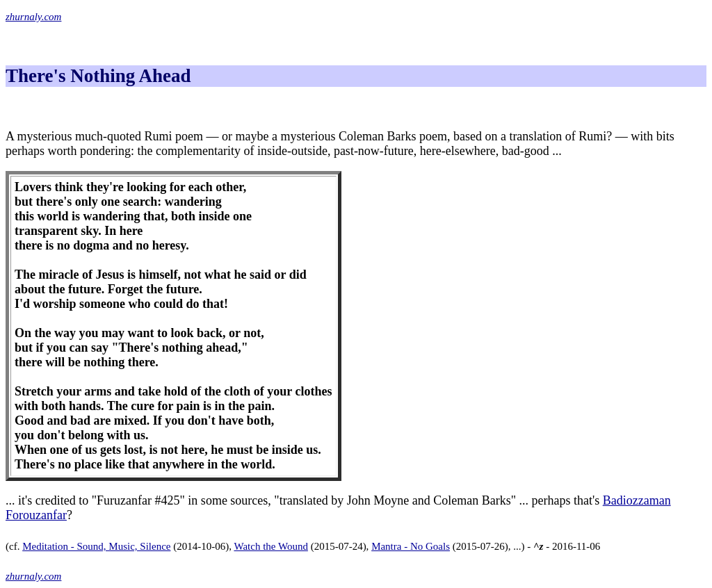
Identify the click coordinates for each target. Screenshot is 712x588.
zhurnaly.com (33, 17)
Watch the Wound (270, 546)
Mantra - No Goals (411, 546)
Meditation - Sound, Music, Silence (96, 546)
